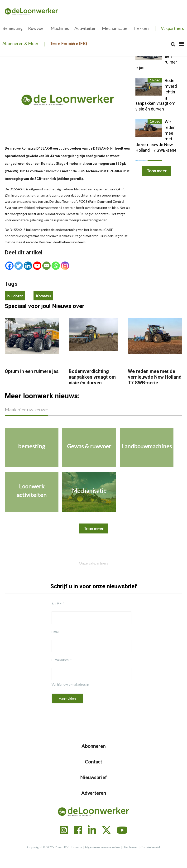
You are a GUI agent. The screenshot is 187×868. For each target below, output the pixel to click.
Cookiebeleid (150, 847)
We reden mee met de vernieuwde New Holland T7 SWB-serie (155, 377)
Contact (93, 762)
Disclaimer (130, 847)
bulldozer (15, 296)
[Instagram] (65, 266)
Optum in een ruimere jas (32, 371)
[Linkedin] (28, 266)
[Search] (173, 44)
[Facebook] (9, 266)
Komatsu (43, 296)
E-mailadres (60, 660)
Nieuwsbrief (93, 777)
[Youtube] (37, 266)
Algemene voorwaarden (102, 847)
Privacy (77, 847)
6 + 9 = (57, 604)
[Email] (46, 266)
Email (55, 632)
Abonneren (93, 746)
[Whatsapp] (56, 266)
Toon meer (157, 171)
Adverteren (94, 793)
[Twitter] (19, 266)
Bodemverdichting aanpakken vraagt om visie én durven (92, 377)
